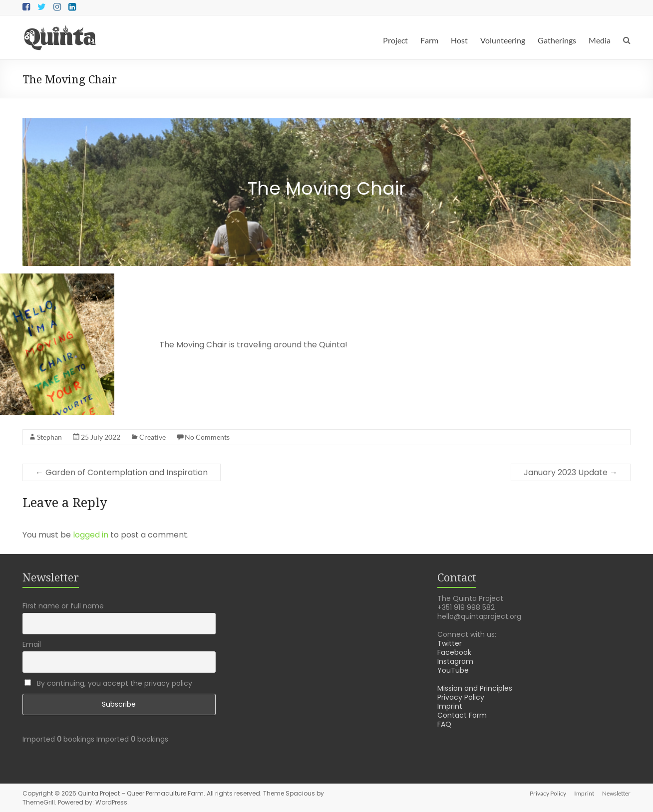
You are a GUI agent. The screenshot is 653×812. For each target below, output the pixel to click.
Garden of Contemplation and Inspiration (122, 472)
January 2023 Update (571, 472)
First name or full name (63, 606)
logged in (91, 535)
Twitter (450, 643)
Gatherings (557, 40)
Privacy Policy (461, 697)
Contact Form (462, 715)
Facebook (454, 652)
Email (32, 644)
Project (395, 40)
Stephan (49, 437)
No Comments (207, 437)
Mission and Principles (475, 688)
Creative (153, 437)
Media (600, 40)
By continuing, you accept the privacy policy (108, 683)
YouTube (453, 670)
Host (459, 40)
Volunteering (503, 40)
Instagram (455, 661)
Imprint (450, 706)
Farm (429, 40)
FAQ (444, 724)
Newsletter (616, 793)
